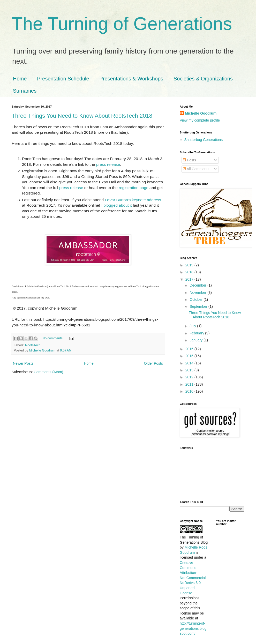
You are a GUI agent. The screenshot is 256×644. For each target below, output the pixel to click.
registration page (134, 188)
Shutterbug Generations (204, 140)
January (197, 340)
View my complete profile (200, 120)
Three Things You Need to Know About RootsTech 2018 (82, 116)
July (193, 326)
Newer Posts (23, 363)
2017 (190, 279)
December (198, 285)
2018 (190, 272)
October (197, 299)
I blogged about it (117, 205)
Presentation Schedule (63, 79)
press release (108, 164)
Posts (189, 160)
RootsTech (33, 345)
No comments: (53, 338)
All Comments (196, 169)
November (198, 293)
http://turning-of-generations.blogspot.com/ (193, 628)
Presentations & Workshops (131, 79)
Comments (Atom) (49, 372)
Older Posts (153, 363)
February (197, 333)
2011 (190, 384)
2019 (190, 265)
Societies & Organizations (203, 79)
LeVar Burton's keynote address (133, 200)
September (199, 306)
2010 (190, 391)
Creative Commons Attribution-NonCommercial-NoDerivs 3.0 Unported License (193, 578)
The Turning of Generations (122, 24)
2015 (190, 356)
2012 (190, 377)
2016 (190, 349)
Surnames (25, 91)
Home (20, 79)
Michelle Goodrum (201, 113)
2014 (190, 363)
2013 (190, 370)
